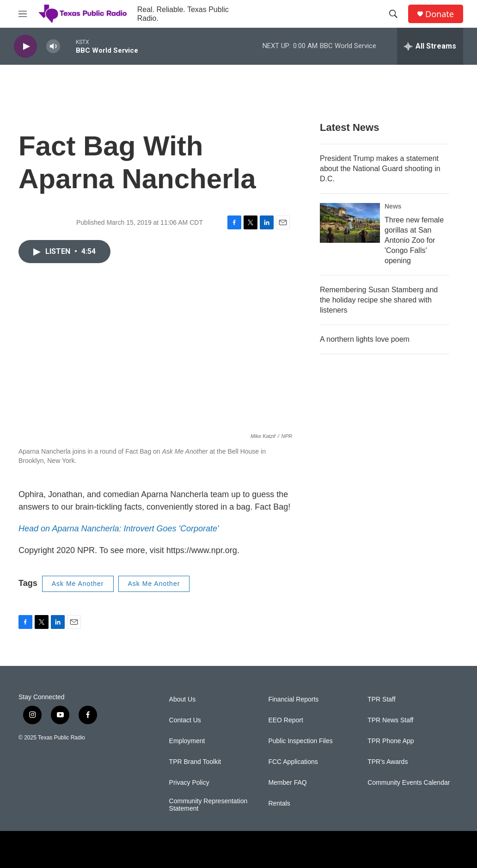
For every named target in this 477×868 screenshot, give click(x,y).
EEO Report (285, 720)
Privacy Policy (189, 783)
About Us (183, 699)
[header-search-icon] (393, 14)
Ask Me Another (78, 584)
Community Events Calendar (409, 783)
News (393, 206)
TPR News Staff (390, 720)
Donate (440, 14)
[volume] (53, 46)
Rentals (279, 803)
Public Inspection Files (300, 741)
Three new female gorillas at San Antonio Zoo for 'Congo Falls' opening (414, 240)
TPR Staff (381, 699)
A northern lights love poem (365, 339)
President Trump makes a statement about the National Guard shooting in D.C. (380, 169)
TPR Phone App (391, 741)
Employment (187, 741)
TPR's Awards (388, 762)
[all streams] (430, 46)
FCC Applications (293, 762)
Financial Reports (293, 699)
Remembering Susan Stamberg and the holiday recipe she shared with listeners (379, 300)
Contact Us (185, 720)
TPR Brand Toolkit (195, 762)
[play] (25, 46)
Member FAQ (287, 783)
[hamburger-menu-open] (23, 14)
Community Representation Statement (208, 805)
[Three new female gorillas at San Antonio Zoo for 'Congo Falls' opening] (350, 223)
